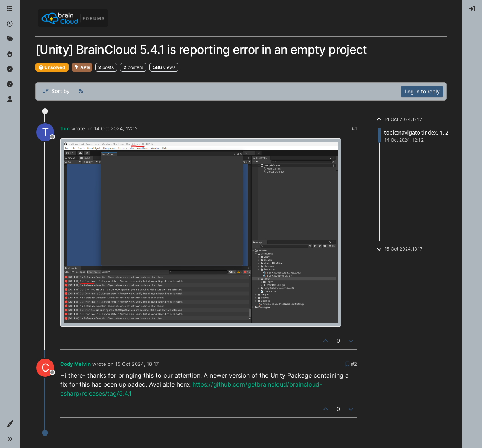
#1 (354, 128)
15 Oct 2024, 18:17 (137, 364)
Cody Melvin (76, 364)
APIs (82, 67)
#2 (354, 364)
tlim (65, 128)
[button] (10, 424)
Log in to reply (422, 91)
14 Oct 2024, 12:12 (116, 128)
